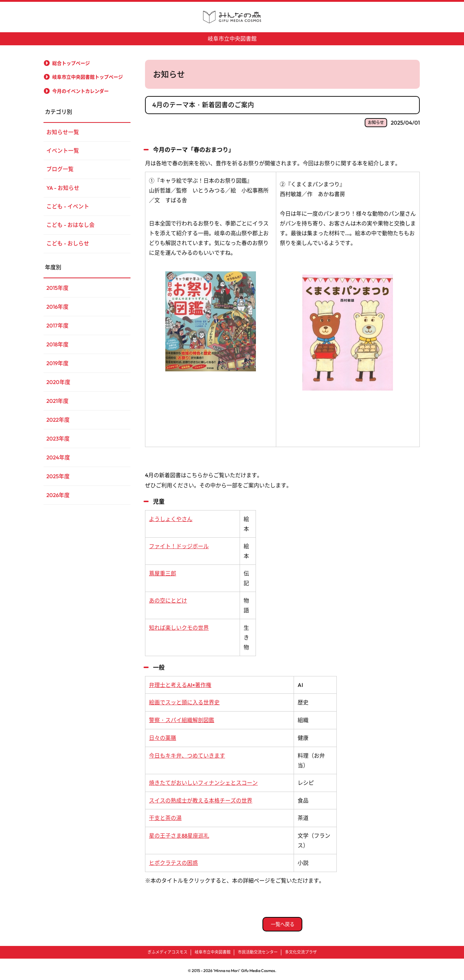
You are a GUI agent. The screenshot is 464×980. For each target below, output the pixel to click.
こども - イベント (68, 207)
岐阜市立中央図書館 (232, 39)
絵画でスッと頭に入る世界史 (184, 701)
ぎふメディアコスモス (167, 949)
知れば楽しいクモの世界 (179, 627)
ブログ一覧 (60, 170)
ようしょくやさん (171, 518)
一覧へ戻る (282, 921)
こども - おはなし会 (71, 226)
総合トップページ (71, 63)
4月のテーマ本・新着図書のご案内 (203, 105)
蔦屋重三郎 (163, 572)
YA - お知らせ (63, 189)
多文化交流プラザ (301, 949)
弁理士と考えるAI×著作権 (180, 684)
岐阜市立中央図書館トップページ (88, 77)
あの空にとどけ (168, 599)
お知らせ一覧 (63, 132)
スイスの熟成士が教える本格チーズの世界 (201, 798)
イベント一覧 (63, 151)
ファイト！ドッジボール (179, 545)
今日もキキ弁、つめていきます (187, 753)
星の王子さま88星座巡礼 (179, 833)
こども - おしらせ (68, 245)
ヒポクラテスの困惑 (173, 860)
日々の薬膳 (163, 736)
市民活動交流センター (258, 949)
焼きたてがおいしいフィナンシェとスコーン (203, 781)
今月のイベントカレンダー (80, 91)
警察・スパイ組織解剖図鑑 (182, 719)
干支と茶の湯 (165, 815)
